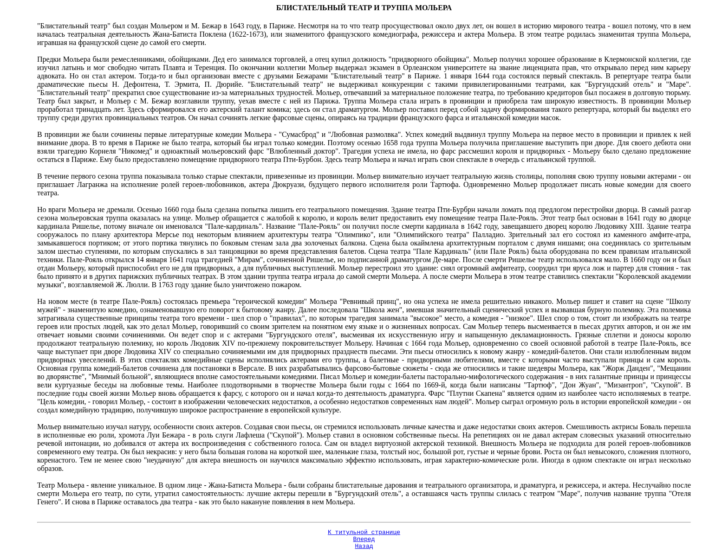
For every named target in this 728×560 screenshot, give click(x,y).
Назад (364, 550)
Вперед (364, 541)
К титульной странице (364, 533)
